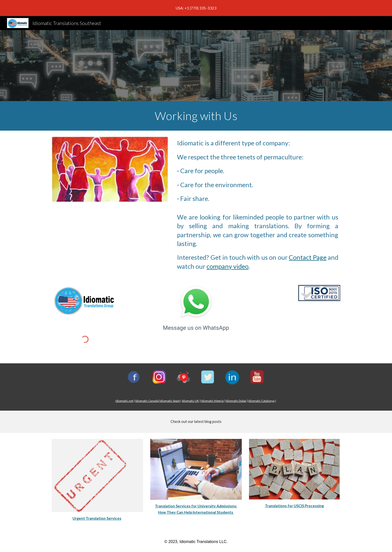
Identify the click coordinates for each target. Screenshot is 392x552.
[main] (196, 116)
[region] (196, 8)
